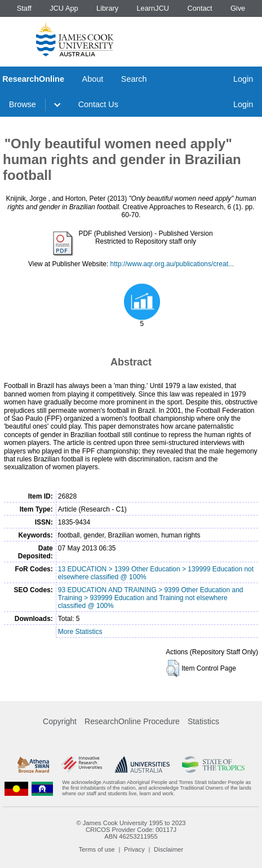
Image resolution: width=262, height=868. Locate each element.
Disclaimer (168, 849)
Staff (24, 8)
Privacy (134, 849)
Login (243, 79)
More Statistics (80, 632)
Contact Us (98, 104)
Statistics (203, 721)
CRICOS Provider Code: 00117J (131, 830)
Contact (199, 8)
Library (107, 8)
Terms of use (97, 849)
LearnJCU (153, 8)
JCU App (64, 8)
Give (238, 8)
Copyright (60, 721)
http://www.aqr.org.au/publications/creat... (172, 264)
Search (134, 79)
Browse (23, 104)
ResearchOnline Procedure (132, 721)
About (93, 79)
